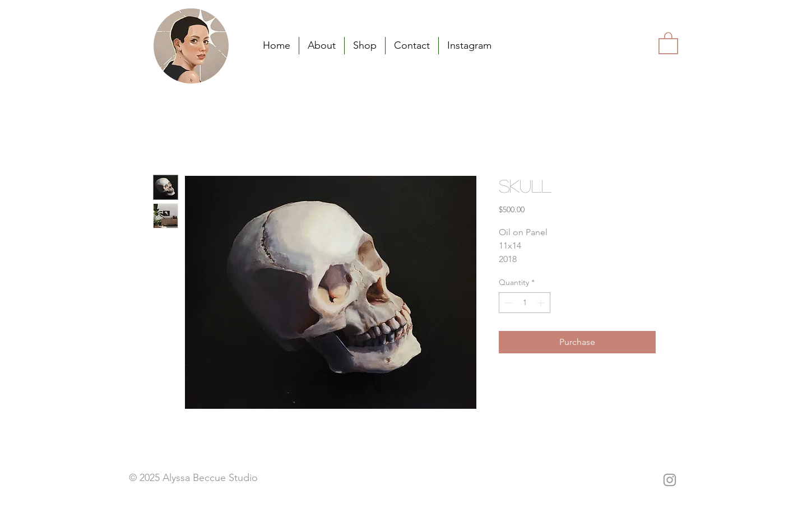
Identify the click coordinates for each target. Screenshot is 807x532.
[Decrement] (507, 303)
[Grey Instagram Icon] (670, 480)
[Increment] (542, 303)
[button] (668, 43)
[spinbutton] (525, 303)
